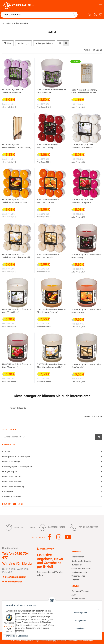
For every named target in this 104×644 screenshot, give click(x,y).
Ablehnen (80, 628)
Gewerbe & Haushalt (12, 497)
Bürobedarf (8, 492)
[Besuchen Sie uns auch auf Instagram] (59, 537)
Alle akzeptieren (80, 613)
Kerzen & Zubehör (18, 408)
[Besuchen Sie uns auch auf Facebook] (50, 537)
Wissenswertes (78, 576)
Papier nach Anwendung (13, 487)
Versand (43, 641)
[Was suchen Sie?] (39, 15)
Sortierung (22, 43)
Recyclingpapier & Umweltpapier (17, 467)
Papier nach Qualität (12, 477)
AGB (74, 595)
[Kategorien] (100, 5)
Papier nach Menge (11, 461)
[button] (60, 43)
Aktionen (6, 451)
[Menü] (14, 615)
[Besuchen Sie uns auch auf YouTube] (68, 537)
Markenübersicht (79, 572)
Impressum (11, 636)
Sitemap (75, 580)
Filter (8, 43)
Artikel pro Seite (43, 43)
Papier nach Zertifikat (12, 482)
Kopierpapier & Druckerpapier (16, 456)
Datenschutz (24, 636)
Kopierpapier (78, 557)
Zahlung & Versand (80, 591)
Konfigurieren (80, 620)
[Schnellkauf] (49, 437)
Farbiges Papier (10, 472)
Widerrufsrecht (78, 599)
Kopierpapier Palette (81, 561)
